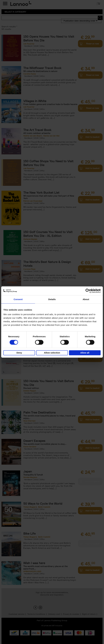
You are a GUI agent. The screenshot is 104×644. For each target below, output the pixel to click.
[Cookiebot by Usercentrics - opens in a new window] (88, 291)
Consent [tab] (18, 299)
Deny (19, 353)
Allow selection (52, 353)
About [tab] (86, 299)
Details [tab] (52, 299)
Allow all (85, 353)
